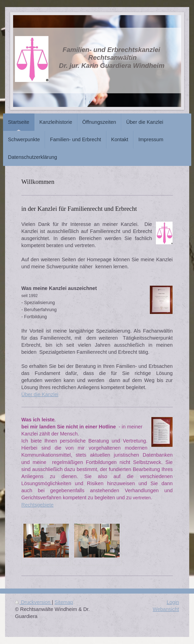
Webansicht (166, 609)
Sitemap (64, 602)
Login (173, 602)
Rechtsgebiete (38, 505)
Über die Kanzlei (40, 394)
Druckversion (34, 602)
